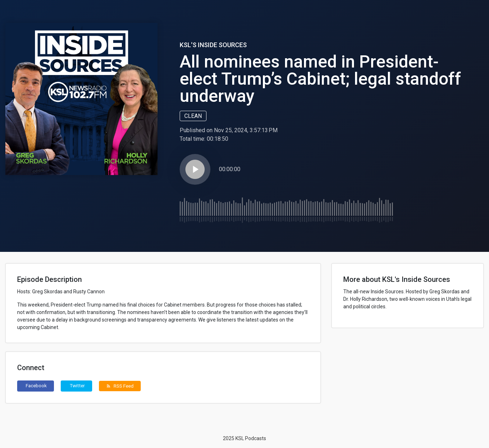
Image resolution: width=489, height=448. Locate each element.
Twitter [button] (77, 385)
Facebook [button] (36, 385)
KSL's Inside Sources (213, 45)
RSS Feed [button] (120, 386)
